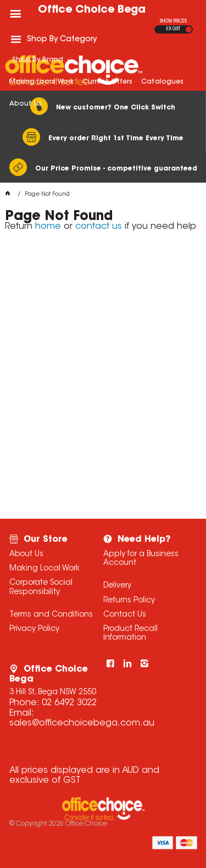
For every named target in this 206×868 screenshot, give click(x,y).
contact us (99, 227)
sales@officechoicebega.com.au (82, 723)
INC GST (189, 29)
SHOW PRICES (173, 21)
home (48, 227)
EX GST (173, 29)
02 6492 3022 (69, 703)
